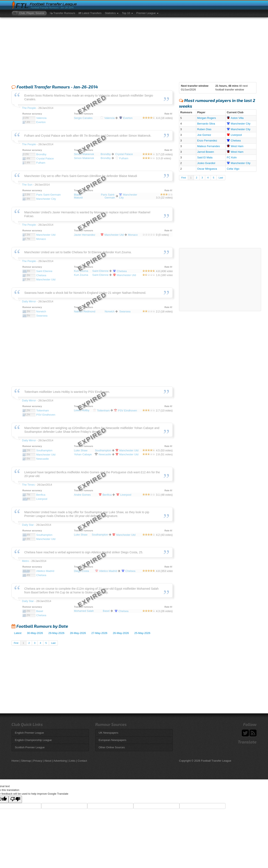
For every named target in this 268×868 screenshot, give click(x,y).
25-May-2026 (142, 633)
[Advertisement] (134, 49)
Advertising (60, 761)
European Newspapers (112, 740)
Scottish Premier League (30, 747)
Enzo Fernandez (207, 141)
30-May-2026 (35, 633)
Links (72, 761)
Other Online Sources (112, 747)
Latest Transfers (90, 13)
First (16, 643)
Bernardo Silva (206, 124)
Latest (18, 633)
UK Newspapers (108, 733)
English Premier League (29, 733)
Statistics (112, 13)
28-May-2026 (78, 633)
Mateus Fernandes (209, 146)
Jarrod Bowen (206, 152)
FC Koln (232, 157)
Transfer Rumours (62, 13)
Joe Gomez (204, 135)
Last (53, 643)
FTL (22, 6)
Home (15, 761)
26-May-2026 (121, 633)
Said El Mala (205, 157)
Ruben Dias (204, 129)
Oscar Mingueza (207, 169)
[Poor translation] (15, 799)
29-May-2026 (56, 633)
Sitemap (26, 761)
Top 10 (127, 13)
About (48, 761)
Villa (235, 118)
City (239, 124)
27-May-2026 (99, 633)
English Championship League (33, 740)
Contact (82, 761)
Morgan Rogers (207, 118)
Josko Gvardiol (206, 163)
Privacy (38, 761)
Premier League (147, 13)
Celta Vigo (233, 169)
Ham (235, 146)
